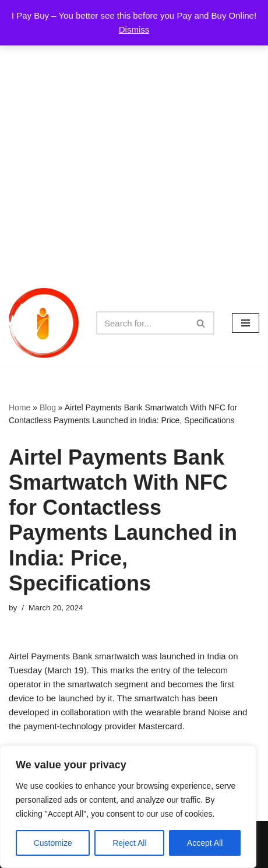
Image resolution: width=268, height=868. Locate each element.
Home (20, 407)
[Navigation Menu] (246, 323)
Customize (53, 843)
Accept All (205, 843)
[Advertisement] (134, 140)
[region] (128, 807)
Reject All (129, 843)
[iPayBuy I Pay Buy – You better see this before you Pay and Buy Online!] (44, 323)
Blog (48, 407)
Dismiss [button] (134, 29)
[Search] (142, 323)
